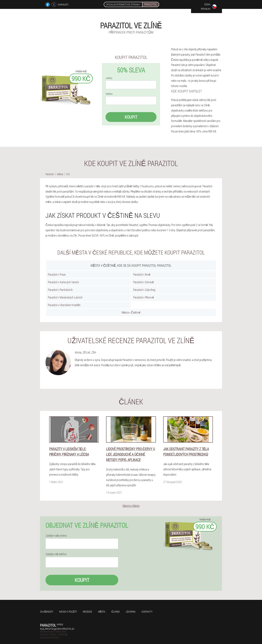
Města (102, 612)
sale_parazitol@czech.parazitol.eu (57, 629)
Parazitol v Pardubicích (60, 290)
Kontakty (147, 612)
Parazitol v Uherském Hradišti (64, 305)
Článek (116, 612)
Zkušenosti (47, 612)
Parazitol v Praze (57, 274)
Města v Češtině (131, 312)
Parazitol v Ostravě (144, 282)
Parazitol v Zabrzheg (144, 290)
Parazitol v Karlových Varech (63, 282)
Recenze (87, 612)
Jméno (109, 78)
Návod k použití (68, 612)
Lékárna (131, 612)
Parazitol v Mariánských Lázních (65, 297)
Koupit (131, 117)
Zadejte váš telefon (56, 554)
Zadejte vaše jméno (56, 536)
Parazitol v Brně (142, 274)
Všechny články (131, 506)
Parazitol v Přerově (144, 297)
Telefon (109, 94)
